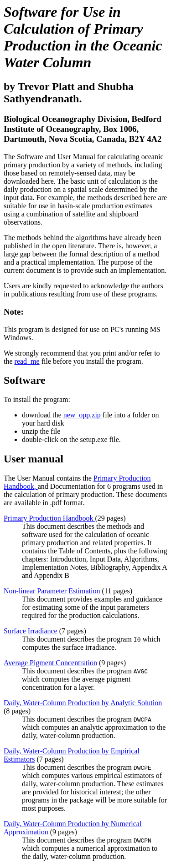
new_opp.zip (83, 415)
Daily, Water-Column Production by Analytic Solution (83, 703)
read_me (27, 361)
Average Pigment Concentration (50, 663)
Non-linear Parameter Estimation (52, 591)
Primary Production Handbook (49, 518)
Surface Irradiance (31, 631)
